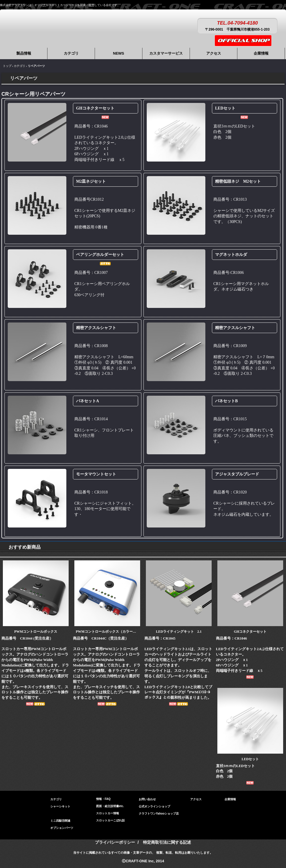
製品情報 (24, 53)
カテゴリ (71, 53)
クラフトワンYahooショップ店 (159, 814)
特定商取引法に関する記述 (167, 842)
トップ (7, 66)
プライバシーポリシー (115, 842)
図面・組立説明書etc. (110, 806)
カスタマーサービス (166, 53)
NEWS (119, 53)
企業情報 (261, 53)
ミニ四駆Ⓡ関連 (60, 819)
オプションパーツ (62, 826)
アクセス (214, 53)
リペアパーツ (59, 812)
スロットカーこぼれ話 (110, 820)
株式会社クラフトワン (48, 25)
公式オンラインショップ (154, 806)
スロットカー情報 (108, 813)
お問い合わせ (147, 799)
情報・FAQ (103, 799)
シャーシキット (60, 805)
